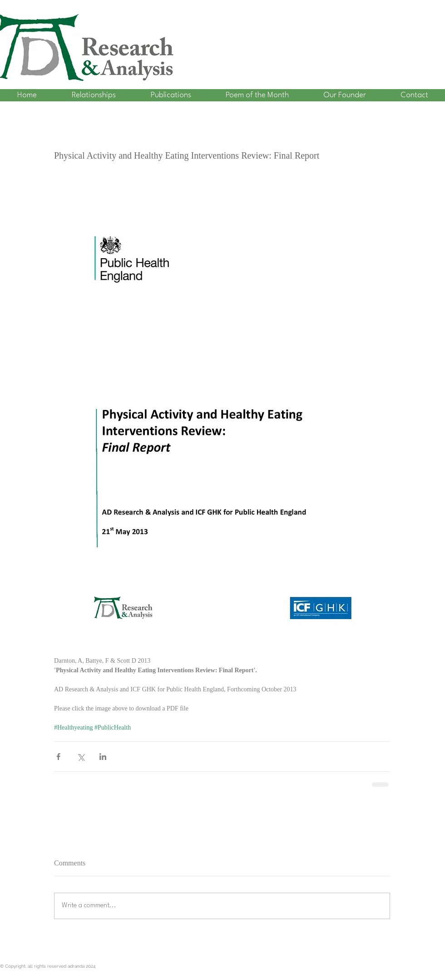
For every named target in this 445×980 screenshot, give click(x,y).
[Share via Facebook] (58, 757)
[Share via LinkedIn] (103, 757)
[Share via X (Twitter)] (81, 757)
